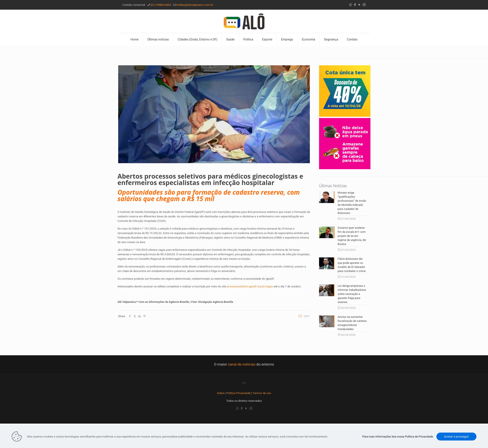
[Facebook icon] (355, 5)
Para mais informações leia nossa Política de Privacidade (398, 437)
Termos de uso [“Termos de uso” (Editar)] (262, 393)
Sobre (221, 393)
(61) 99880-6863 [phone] (161, 5)
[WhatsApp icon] (351, 5)
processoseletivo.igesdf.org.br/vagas (250, 286)
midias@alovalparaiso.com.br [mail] (195, 5)
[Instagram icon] (364, 5)
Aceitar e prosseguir (457, 437)
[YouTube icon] (360, 5)
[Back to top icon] (244, 383)
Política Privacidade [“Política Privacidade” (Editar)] (238, 393)
